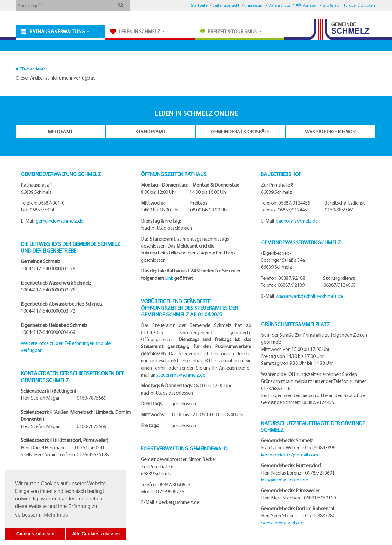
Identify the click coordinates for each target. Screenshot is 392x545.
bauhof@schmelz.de (297, 221)
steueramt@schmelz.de (181, 375)
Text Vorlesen (31, 69)
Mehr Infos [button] (56, 515)
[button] (121, 5)
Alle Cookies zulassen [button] (96, 534)
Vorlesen (307, 5)
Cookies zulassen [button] (36, 534)
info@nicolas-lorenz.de (284, 480)
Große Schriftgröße (339, 5)
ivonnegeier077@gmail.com (289, 455)
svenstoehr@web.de (282, 523)
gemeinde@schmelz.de (60, 221)
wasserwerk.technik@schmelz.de (309, 296)
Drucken (368, 5)
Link (169, 278)
